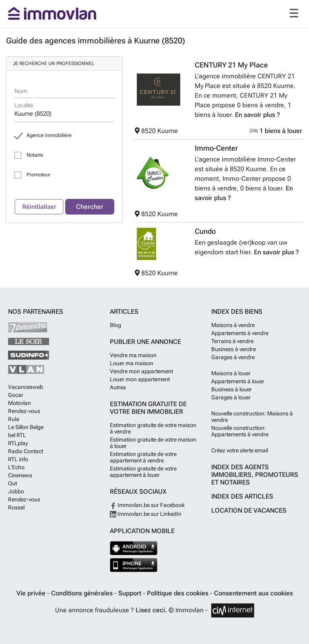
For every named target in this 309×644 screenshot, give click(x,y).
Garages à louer (231, 397)
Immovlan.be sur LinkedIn (146, 514)
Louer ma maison (132, 363)
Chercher (90, 207)
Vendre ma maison (133, 355)
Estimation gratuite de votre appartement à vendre (143, 457)
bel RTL (17, 435)
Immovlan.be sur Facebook (147, 505)
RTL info (18, 459)
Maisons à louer (231, 373)
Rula (14, 419)
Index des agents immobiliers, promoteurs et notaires (255, 475)
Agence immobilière (49, 135)
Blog (115, 325)
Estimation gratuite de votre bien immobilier (148, 408)
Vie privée (32, 593)
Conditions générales (83, 593)
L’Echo (16, 467)
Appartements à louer (238, 381)
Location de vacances (249, 510)
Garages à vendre (233, 357)
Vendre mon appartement (141, 371)
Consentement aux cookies (253, 593)
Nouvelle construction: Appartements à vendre (240, 431)
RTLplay (18, 443)
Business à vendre (234, 349)
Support (131, 593)
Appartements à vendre (240, 333)
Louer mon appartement (140, 379)
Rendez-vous (24, 411)
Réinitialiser (39, 207)
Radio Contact (26, 451)
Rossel (16, 507)
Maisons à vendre (233, 325)
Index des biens (237, 312)
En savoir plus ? (257, 115)
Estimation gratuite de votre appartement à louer (143, 472)
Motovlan (20, 403)
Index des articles (242, 496)
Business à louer (232, 389)
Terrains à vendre (232, 341)
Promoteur (38, 175)
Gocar (16, 395)
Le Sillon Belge (26, 427)
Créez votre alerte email (240, 450)
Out (12, 483)
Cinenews (20, 475)
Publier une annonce (145, 342)
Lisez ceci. (151, 610)
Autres (118, 387)
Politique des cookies (178, 593)
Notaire (35, 155)
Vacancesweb (26, 387)
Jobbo (16, 491)
